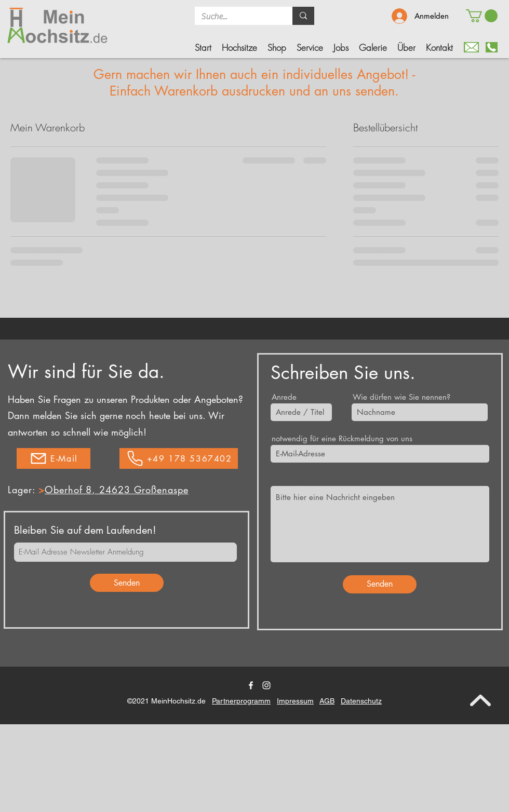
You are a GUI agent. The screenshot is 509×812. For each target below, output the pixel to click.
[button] (277, 48)
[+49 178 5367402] (179, 458)
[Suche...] (236, 17)
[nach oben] (480, 700)
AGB (327, 701)
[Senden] (127, 583)
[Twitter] (266, 685)
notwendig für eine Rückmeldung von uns (342, 438)
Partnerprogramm (241, 701)
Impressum (295, 701)
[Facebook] (251, 685)
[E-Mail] (53, 458)
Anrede (284, 397)
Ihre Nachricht (296, 479)
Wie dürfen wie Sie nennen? (401, 397)
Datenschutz (361, 701)
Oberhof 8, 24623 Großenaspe (116, 490)
